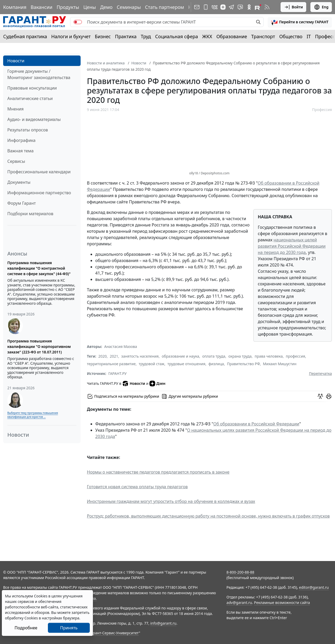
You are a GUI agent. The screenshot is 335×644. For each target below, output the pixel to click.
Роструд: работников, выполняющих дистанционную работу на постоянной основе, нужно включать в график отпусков (208, 516)
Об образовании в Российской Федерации (256, 424)
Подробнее (26, 628)
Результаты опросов (28, 130)
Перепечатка (320, 373)
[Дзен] (223, 7)
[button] (300, 22)
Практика (126, 36)
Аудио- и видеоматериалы (34, 119)
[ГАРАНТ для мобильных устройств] (206, 7)
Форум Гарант (22, 203)
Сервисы (16, 161)
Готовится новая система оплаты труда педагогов (137, 487)
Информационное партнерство (39, 193)
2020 (103, 356)
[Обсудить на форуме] (320, 396)
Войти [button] (294, 7)
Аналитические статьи (30, 98)
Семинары (129, 7)
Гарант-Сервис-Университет (114, 633)
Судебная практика (25, 36)
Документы (19, 182)
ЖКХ (207, 36)
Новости (16, 61)
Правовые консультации (32, 88)
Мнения (15, 109)
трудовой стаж (152, 364)
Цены (90, 7)
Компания (15, 7)
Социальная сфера (177, 36)
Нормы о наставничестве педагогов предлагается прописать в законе (158, 472)
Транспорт (263, 36)
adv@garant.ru (239, 603)
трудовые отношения (186, 364)
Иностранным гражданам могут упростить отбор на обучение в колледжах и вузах (171, 501)
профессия (295, 356)
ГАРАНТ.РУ (118, 373)
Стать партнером (164, 7)
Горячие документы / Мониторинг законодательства (39, 74)
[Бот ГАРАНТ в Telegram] (240, 7)
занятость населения (140, 356)
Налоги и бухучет (71, 36)
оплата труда (214, 356)
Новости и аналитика (106, 63)
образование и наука (180, 356)
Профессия (322, 110)
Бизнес (103, 36)
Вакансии (41, 7)
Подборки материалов (30, 214)
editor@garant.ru (314, 587)
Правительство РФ (243, 364)
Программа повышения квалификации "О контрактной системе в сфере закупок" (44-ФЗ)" (39, 268)
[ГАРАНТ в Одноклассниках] (249, 7)
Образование (232, 36)
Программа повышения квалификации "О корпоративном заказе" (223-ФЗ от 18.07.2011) (39, 346)
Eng (321, 7)
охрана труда (240, 356)
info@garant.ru (163, 623)
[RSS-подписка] (267, 7)
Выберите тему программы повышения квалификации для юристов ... (33, 415)
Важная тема (21, 151)
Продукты (68, 7)
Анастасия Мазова (121, 346)
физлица (216, 364)
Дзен (157, 384)
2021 (114, 356)
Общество (291, 36)
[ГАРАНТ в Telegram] (231, 7)
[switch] (78, 22)
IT (309, 36)
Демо (106, 7)
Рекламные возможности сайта (282, 603)
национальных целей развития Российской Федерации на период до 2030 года (292, 246)
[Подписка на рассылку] (197, 7)
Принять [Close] (69, 628)
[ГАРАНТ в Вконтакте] (215, 7)
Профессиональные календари (39, 172)
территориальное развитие (111, 364)
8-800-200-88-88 (240, 572)
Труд (146, 36)
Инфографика (21, 140)
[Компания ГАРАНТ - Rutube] (258, 7)
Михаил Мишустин (280, 364)
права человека (269, 356)
